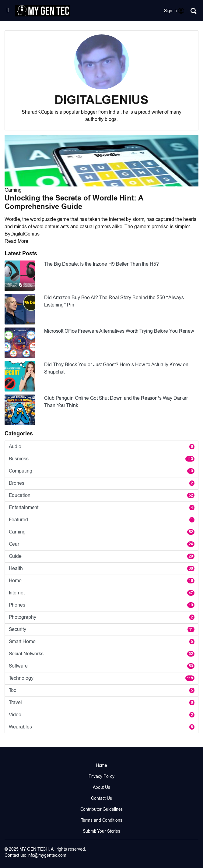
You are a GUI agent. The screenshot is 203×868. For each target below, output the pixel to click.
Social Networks (102, 654)
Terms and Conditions (102, 820)
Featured (102, 520)
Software (102, 666)
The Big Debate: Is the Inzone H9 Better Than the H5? (101, 264)
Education (102, 495)
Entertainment (102, 508)
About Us (101, 787)
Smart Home (102, 642)
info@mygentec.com (47, 855)
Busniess (102, 459)
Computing (102, 471)
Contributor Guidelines (102, 809)
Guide (102, 556)
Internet (102, 593)
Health (102, 569)
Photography (102, 617)
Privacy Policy (102, 776)
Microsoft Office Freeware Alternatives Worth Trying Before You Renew (119, 331)
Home (102, 581)
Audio (102, 447)
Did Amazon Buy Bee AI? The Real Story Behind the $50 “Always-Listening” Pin (115, 301)
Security (102, 629)
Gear (102, 544)
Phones (102, 605)
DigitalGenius (25, 234)
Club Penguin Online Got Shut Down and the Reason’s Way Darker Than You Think (116, 402)
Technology (102, 678)
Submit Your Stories (101, 831)
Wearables (102, 727)
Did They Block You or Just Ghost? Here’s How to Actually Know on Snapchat (116, 368)
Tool (102, 690)
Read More (16, 241)
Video (102, 715)
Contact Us (101, 798)
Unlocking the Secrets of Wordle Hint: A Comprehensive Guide (74, 202)
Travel (102, 703)
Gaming (13, 190)
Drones (102, 483)
